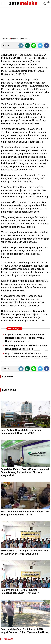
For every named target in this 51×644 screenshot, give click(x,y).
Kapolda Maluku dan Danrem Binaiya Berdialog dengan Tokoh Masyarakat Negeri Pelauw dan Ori (25, 338)
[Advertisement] (25, 19)
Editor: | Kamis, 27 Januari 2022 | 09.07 (16, 39)
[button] (48, 1)
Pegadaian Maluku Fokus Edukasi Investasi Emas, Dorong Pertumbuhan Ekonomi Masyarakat (25, 472)
